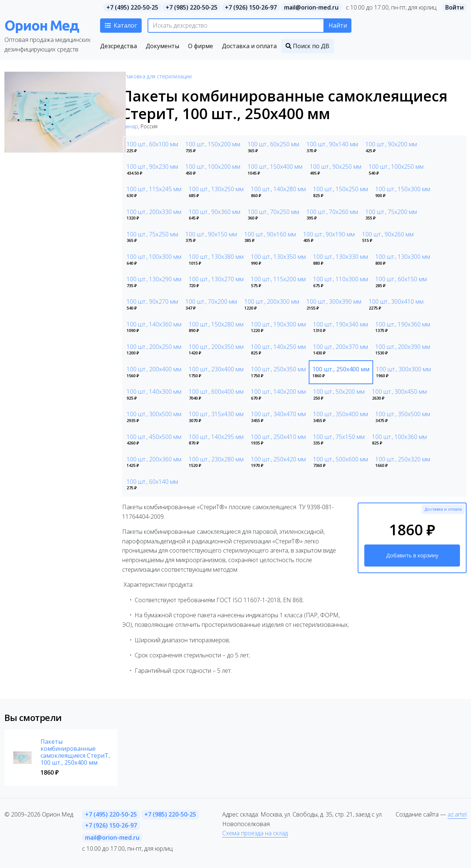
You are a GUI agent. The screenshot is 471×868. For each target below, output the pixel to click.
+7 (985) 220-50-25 (192, 7)
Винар (130, 126)
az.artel (457, 814)
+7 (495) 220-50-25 (132, 7)
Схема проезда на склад (255, 833)
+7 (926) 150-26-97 (251, 7)
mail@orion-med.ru (311, 7)
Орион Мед (42, 25)
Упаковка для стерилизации (157, 76)
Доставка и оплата (443, 509)
